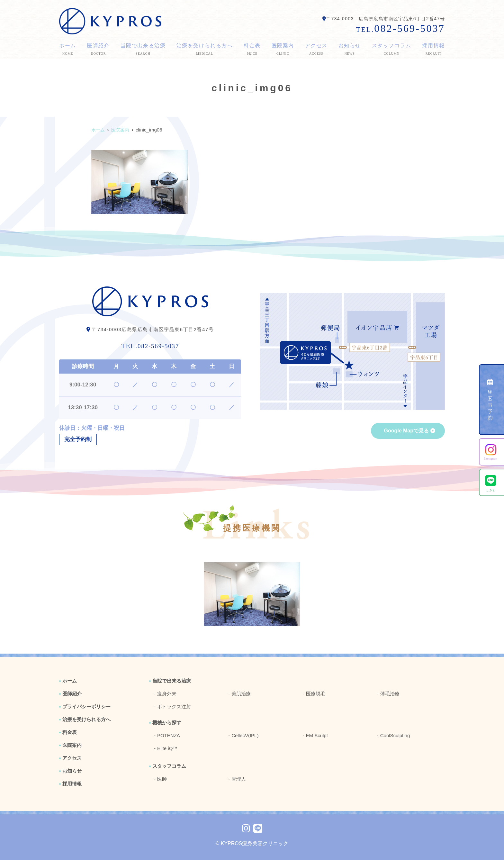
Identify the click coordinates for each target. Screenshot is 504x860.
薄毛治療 (390, 694)
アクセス (316, 49)
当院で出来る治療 (143, 49)
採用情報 (433, 49)
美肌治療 (241, 694)
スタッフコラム (392, 49)
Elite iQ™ (167, 748)
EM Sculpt (317, 735)
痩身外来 (167, 694)
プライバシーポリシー (86, 706)
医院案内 (283, 49)
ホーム (68, 49)
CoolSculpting (395, 735)
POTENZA (169, 735)
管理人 (239, 779)
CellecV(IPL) (245, 735)
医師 (162, 779)
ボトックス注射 (174, 706)
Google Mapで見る (406, 431)
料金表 (252, 49)
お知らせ (350, 49)
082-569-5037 (150, 345)
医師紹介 (98, 49)
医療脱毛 (316, 694)
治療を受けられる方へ (205, 49)
